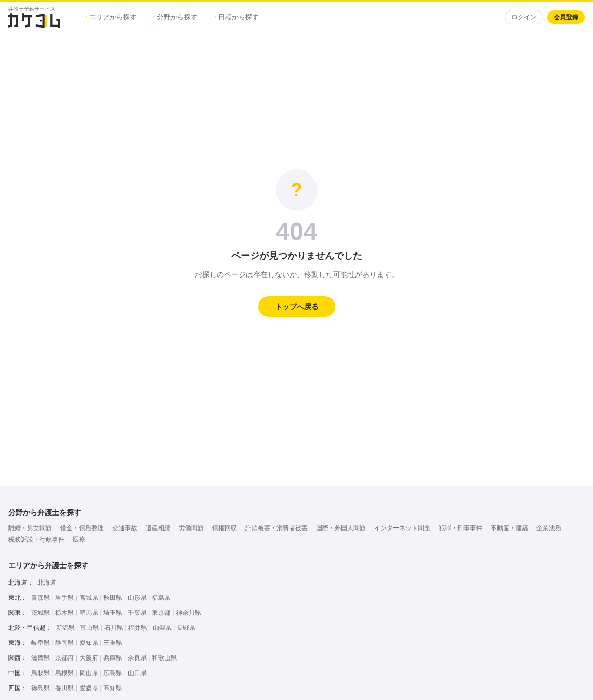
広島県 (113, 673)
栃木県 (64, 613)
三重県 (113, 643)
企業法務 (549, 528)
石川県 (114, 628)
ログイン (524, 17)
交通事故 (125, 528)
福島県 (161, 598)
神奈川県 (189, 613)
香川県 (64, 688)
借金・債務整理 (82, 528)
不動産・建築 (509, 528)
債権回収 (225, 528)
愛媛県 (89, 688)
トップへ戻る (297, 307)
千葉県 (137, 613)
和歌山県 (164, 658)
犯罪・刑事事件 (460, 528)
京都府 (64, 658)
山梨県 (162, 628)
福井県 (138, 628)
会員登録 (566, 17)
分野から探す (176, 17)
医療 (79, 539)
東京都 (161, 613)
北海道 (47, 583)
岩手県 (64, 598)
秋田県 (113, 598)
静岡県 (64, 643)
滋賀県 (41, 658)
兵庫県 (113, 658)
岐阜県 (41, 643)
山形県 (137, 598)
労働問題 (191, 528)
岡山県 (89, 673)
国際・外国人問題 (341, 528)
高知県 (113, 688)
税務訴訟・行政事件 (36, 539)
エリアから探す (111, 17)
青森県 (41, 598)
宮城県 (89, 598)
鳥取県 (41, 673)
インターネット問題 (402, 528)
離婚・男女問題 (30, 528)
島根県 (64, 673)
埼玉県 (113, 613)
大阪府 (89, 658)
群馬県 (89, 613)
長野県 (186, 628)
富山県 (89, 628)
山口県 (137, 673)
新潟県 (65, 628)
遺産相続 (158, 528)
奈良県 (137, 658)
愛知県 (89, 643)
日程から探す (236, 17)
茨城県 (41, 613)
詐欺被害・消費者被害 (276, 528)
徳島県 (41, 688)
